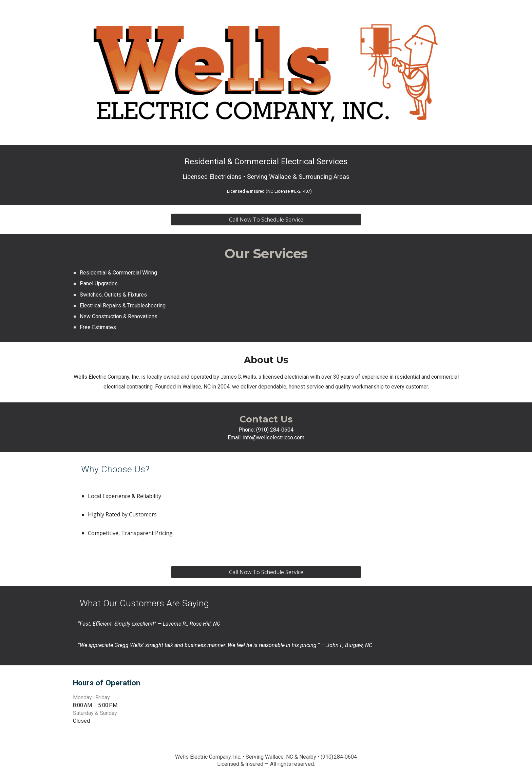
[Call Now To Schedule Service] (266, 220)
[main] (266, 175)
